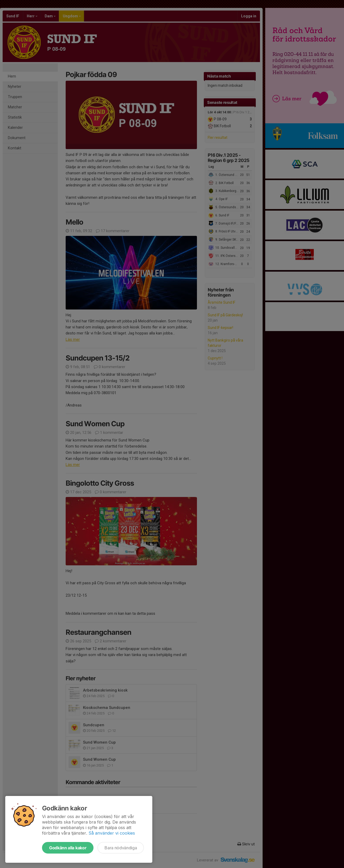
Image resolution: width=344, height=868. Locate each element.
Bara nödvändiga (121, 848)
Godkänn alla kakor (68, 848)
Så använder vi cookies (112, 833)
